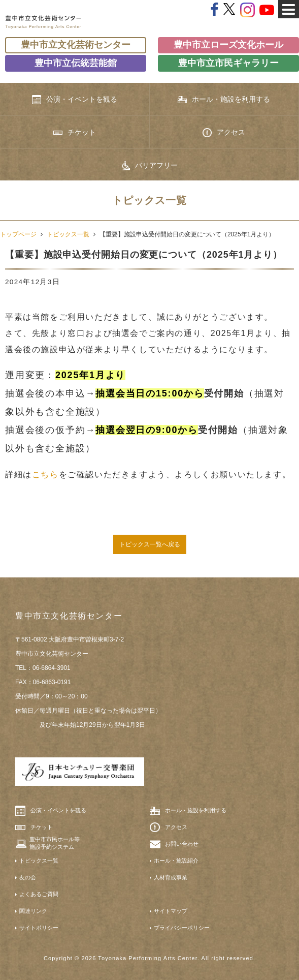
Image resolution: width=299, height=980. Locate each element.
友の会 (28, 877)
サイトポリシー (39, 928)
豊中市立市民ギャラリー (228, 63)
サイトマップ (171, 911)
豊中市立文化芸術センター (76, 45)
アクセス (224, 133)
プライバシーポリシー (182, 928)
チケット (75, 132)
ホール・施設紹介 (176, 861)
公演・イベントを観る (75, 100)
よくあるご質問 (39, 894)
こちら (45, 474)
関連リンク (33, 911)
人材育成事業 (171, 877)
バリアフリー (149, 166)
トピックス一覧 (68, 234)
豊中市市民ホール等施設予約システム (55, 843)
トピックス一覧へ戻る (150, 544)
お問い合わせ (182, 844)
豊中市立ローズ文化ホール (228, 45)
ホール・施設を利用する (224, 99)
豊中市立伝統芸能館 (76, 63)
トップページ (18, 234)
